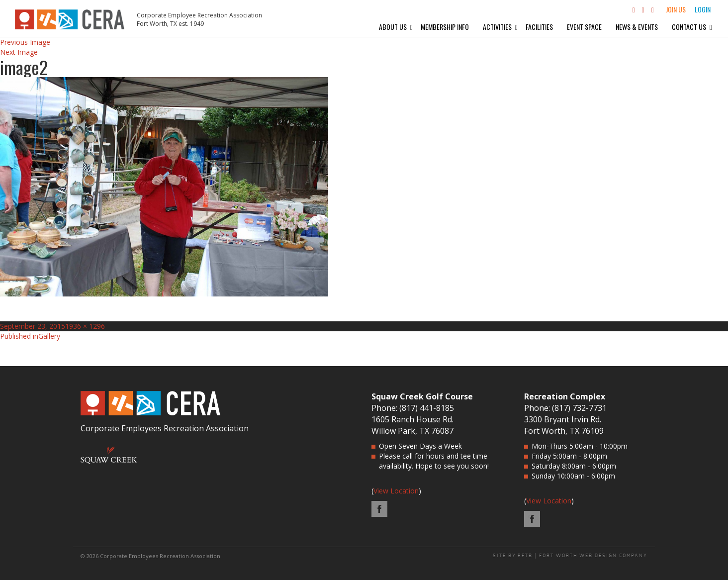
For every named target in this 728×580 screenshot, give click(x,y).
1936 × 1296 (85, 326)
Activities (497, 27)
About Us (393, 27)
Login (703, 9)
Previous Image (25, 42)
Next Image (19, 52)
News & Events (637, 27)
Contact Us (689, 27)
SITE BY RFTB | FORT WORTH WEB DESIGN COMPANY (570, 556)
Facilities (539, 27)
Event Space (584, 27)
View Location (396, 491)
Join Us (676, 9)
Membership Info (445, 27)
